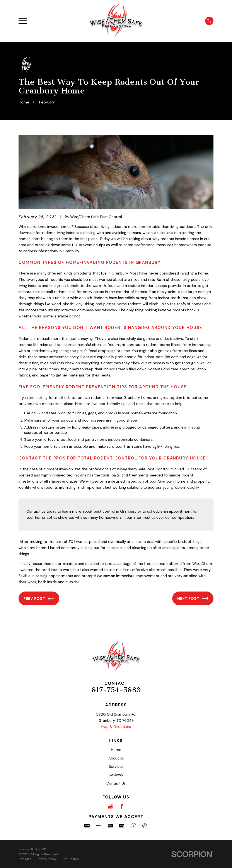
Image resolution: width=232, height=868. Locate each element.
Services (116, 766)
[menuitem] (25, 859)
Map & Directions (116, 727)
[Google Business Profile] (110, 806)
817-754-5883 (116, 690)
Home (116, 750)
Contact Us (116, 783)
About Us (116, 758)
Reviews (116, 775)
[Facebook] (122, 806)
